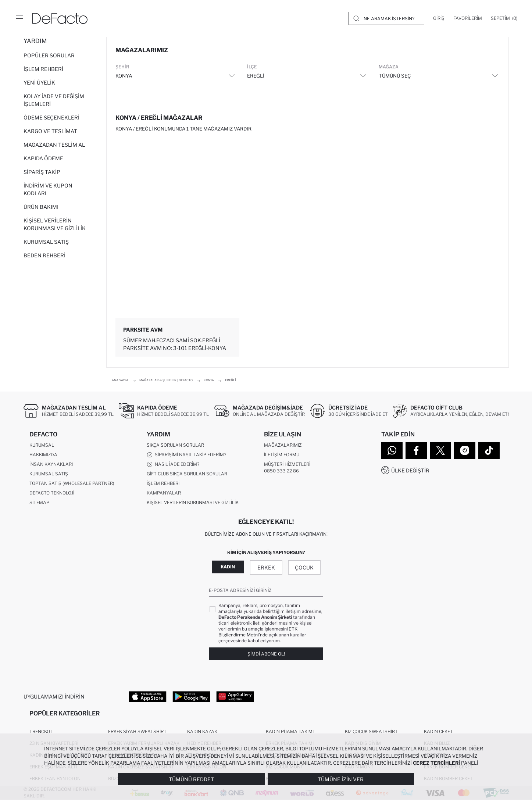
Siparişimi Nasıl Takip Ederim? (186, 455)
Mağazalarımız (283, 445)
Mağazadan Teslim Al (54, 145)
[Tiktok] (489, 450)
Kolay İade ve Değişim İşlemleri (54, 100)
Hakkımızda (43, 455)
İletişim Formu (282, 455)
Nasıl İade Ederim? (173, 464)
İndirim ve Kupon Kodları (48, 189)
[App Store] (148, 696)
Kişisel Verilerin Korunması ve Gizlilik (55, 224)
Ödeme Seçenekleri (51, 117)
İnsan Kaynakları (51, 464)
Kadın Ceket (438, 731)
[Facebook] (416, 450)
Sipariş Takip (42, 172)
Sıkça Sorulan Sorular (175, 445)
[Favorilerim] (468, 18)
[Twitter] (440, 450)
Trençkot (41, 731)
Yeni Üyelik (39, 83)
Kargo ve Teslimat (50, 131)
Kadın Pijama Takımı (290, 731)
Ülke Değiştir (410, 470)
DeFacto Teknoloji (52, 493)
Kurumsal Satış (46, 242)
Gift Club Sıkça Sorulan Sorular (187, 474)
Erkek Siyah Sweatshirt (137, 731)
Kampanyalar (164, 493)
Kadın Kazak (202, 731)
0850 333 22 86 (281, 471)
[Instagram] (465, 450)
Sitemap (39, 502)
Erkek (266, 567)
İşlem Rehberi (43, 69)
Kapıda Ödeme (43, 158)
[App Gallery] (235, 696)
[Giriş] (439, 18)
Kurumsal (42, 445)
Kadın (228, 567)
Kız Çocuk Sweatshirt (371, 731)
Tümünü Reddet (191, 779)
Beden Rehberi (44, 255)
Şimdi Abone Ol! (266, 654)
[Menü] (19, 18)
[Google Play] (191, 696)
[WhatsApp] (392, 450)
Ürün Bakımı (41, 207)
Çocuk (304, 567)
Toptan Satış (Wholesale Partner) (72, 483)
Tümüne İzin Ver (341, 779)
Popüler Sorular (49, 55)
